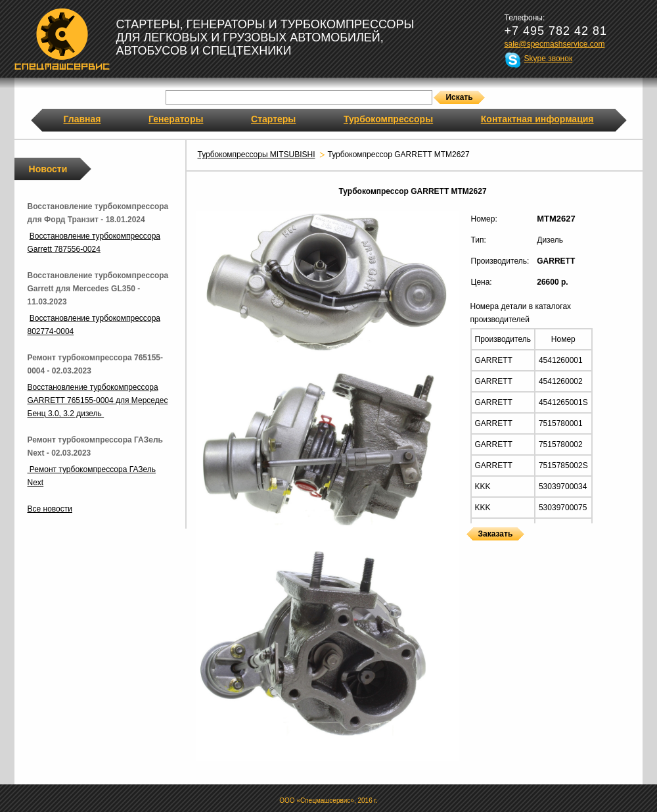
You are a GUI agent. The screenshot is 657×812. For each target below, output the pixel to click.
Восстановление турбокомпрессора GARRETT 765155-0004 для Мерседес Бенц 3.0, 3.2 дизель (98, 400)
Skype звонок (549, 59)
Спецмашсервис (62, 39)
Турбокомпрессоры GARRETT (471, 549)
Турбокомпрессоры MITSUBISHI (257, 155)
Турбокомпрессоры (388, 119)
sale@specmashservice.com (555, 44)
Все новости (50, 509)
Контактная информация (537, 119)
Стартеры (273, 119)
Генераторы (176, 119)
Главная (82, 119)
